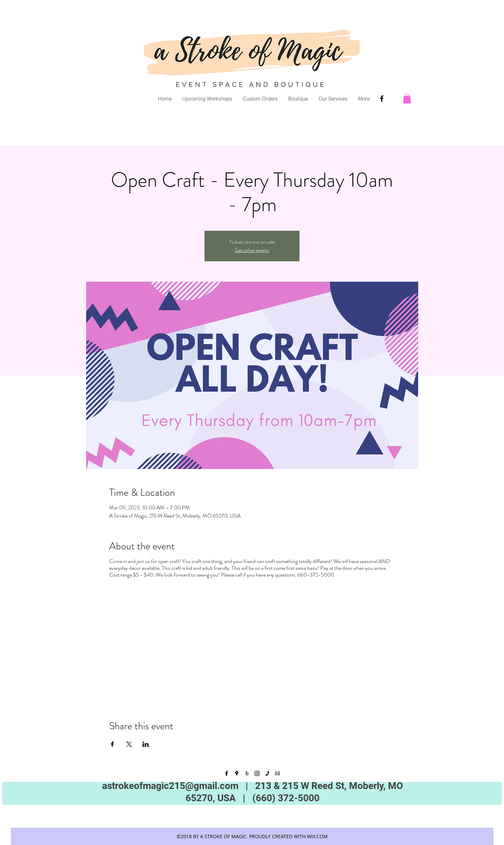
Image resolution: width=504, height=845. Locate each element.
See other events (252, 250)
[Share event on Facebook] (112, 744)
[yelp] (247, 773)
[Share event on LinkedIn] (146, 744)
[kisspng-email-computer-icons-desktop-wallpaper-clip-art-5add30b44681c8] (277, 773)
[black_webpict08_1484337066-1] (267, 773)
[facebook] (227, 773)
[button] (407, 99)
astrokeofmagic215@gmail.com (170, 786)
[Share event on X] (129, 744)
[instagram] (257, 773)
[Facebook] (382, 99)
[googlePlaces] (237, 773)
